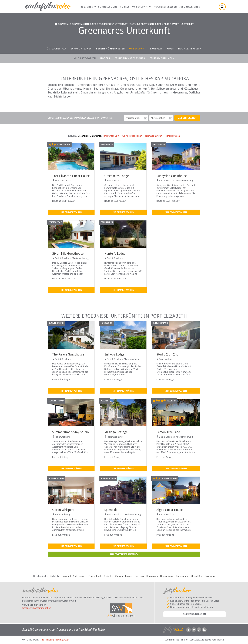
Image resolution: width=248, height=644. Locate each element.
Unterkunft (142, 7)
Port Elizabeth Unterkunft (179, 24)
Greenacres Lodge (117, 176)
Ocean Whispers (63, 510)
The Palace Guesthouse (68, 354)
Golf (170, 49)
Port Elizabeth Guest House (71, 176)
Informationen (190, 7)
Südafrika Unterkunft (84, 24)
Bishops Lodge (114, 354)
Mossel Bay (197, 576)
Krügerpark (152, 576)
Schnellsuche (108, 7)
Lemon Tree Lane (168, 432)
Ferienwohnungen (162, 58)
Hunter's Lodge (115, 254)
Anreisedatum (146, 118)
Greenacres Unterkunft (89, 136)
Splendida (111, 510)
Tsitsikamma (182, 576)
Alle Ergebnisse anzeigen (124, 554)
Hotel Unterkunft (111, 136)
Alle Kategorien (85, 58)
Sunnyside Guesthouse (172, 176)
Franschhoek (95, 576)
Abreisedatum (171, 118)
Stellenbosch (80, 576)
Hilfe (42, 640)
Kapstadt (66, 576)
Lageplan (156, 49)
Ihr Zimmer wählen (71, 212)
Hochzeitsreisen (165, 7)
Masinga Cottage (116, 432)
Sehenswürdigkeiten (110, 49)
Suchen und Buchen (195, 614)
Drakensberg (167, 576)
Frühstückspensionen (130, 58)
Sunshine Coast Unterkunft (146, 24)
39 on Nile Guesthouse (68, 254)
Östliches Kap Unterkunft (113, 24)
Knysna (129, 576)
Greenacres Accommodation (37, 608)
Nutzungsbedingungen (58, 640)
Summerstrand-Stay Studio (71, 432)
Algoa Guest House (170, 510)
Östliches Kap (57, 49)
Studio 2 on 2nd (167, 354)
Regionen (88, 7)
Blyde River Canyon (113, 576)
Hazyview (139, 576)
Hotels (125, 7)
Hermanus (210, 576)
